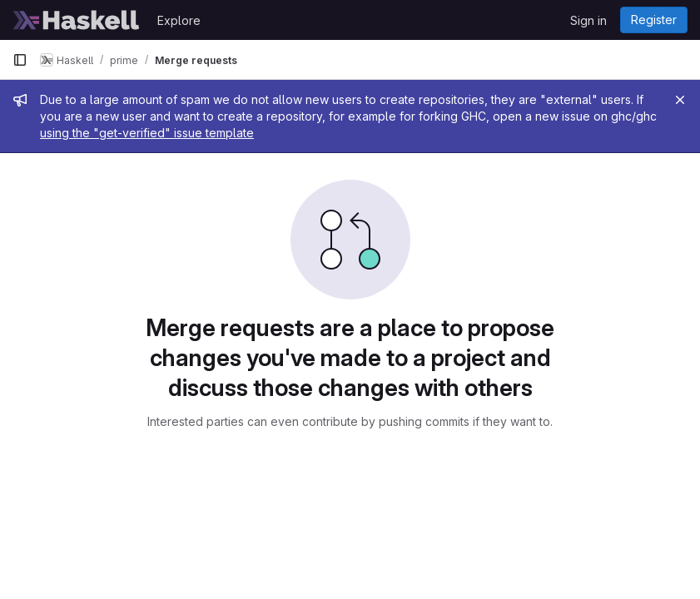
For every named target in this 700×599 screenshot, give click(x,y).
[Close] (680, 100)
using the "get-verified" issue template (147, 133)
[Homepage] (77, 20)
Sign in (588, 20)
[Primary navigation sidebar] (20, 60)
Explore (179, 20)
